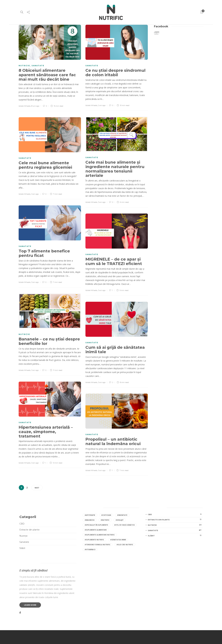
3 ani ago (102, 202)
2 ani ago (102, 105)
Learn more (30, 605)
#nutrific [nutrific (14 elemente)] (105, 520)
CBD (22, 524)
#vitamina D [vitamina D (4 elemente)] (90, 550)
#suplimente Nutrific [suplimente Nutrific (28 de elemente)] (94, 540)
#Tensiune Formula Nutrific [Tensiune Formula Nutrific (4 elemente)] (98, 545)
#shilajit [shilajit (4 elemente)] (120, 520)
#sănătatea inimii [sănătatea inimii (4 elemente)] (118, 540)
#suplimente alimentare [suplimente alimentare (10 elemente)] (96, 530)
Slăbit (22, 548)
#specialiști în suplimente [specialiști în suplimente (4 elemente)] (96, 525)
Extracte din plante (29, 530)
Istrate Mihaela (25, 106)
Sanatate (38, 66)
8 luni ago (35, 106)
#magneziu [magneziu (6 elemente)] (90, 520)
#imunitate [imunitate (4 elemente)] (122, 515)
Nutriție (24, 66)
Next (37, 488)
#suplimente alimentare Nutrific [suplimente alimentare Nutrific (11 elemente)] (100, 535)
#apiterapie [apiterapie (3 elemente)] (90, 515)
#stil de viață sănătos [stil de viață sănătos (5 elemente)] (124, 525)
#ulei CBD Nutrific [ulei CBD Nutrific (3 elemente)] (125, 545)
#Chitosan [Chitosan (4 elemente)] (106, 515)
